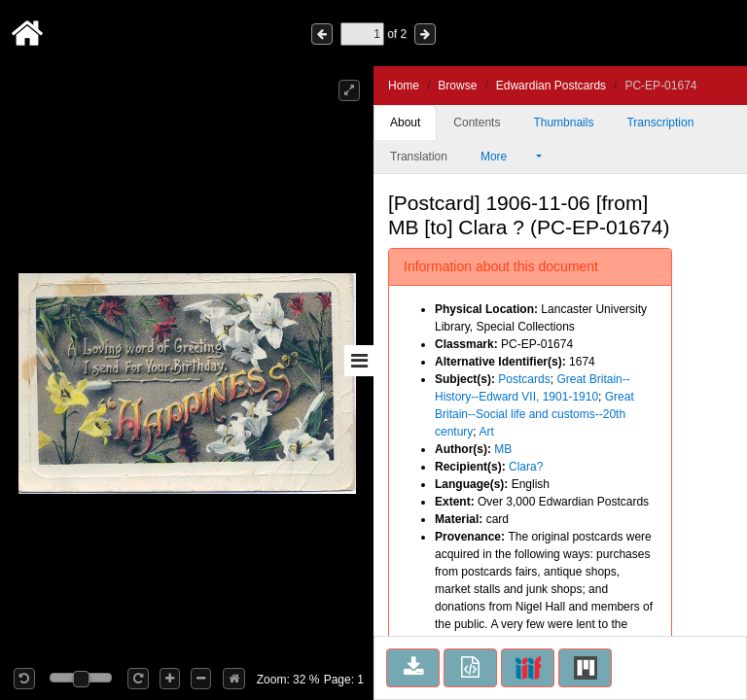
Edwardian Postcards (551, 86)
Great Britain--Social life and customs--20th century (534, 414)
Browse (457, 86)
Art (486, 432)
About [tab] (405, 122)
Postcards (524, 379)
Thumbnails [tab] (563, 122)
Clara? (526, 467)
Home (404, 86)
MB (503, 449)
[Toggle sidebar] (359, 361)
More (507, 157)
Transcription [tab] (660, 122)
